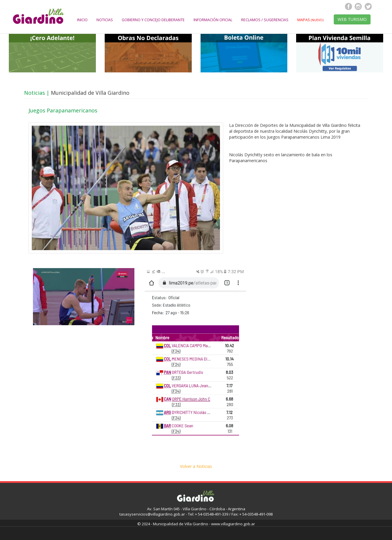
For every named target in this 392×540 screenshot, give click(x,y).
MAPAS (310, 20)
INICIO (82, 20)
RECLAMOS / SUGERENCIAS (265, 20)
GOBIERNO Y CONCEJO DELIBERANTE (153, 20)
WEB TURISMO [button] (352, 19)
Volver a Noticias (196, 466)
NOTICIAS (105, 20)
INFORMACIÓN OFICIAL (213, 20)
